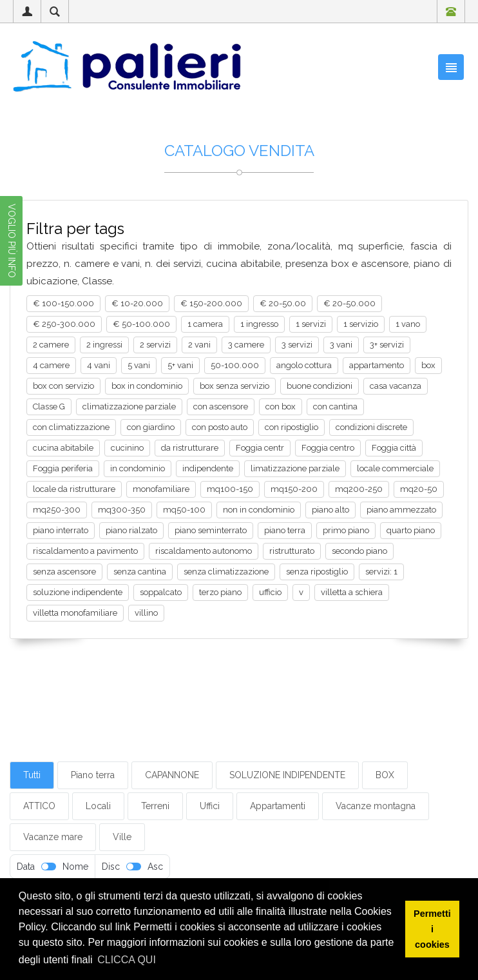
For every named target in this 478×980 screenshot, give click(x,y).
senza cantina (140, 572)
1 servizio (361, 324)
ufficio (270, 592)
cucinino (127, 448)
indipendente (208, 468)
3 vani (341, 345)
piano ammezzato (401, 510)
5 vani (139, 365)
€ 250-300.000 (64, 324)
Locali (98, 806)
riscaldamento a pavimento (85, 551)
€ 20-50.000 (349, 303)
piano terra (285, 530)
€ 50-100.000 (141, 324)
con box (281, 407)
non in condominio (259, 510)
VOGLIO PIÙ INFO (12, 241)
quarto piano (411, 530)
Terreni (155, 806)
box (428, 365)
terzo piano (220, 592)
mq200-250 (359, 489)
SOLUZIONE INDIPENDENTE (287, 775)
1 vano (408, 324)
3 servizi (297, 345)
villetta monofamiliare (75, 613)
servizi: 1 (381, 572)
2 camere (51, 345)
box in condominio (147, 386)
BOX (385, 775)
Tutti (32, 775)
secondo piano (359, 551)
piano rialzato (131, 530)
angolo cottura (304, 365)
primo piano (346, 530)
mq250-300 (57, 510)
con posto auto (220, 427)
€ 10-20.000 (137, 303)
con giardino (151, 427)
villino (146, 613)
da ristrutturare (190, 448)
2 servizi (155, 345)
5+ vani (180, 365)
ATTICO (39, 806)
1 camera (205, 324)
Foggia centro (328, 448)
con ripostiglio (292, 427)
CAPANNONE (172, 775)
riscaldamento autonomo (204, 551)
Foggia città (394, 448)
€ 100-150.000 (63, 303)
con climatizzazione (71, 427)
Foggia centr (260, 448)
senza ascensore (64, 572)
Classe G (49, 407)
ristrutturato (292, 551)
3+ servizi (387, 345)
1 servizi (311, 324)
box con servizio (63, 386)
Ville (122, 837)
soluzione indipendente (78, 592)
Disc (111, 867)
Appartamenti (278, 806)
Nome (75, 867)
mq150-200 (294, 489)
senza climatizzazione (226, 572)
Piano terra (93, 775)
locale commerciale (395, 468)
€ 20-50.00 (283, 303)
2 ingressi (104, 345)
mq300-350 (122, 510)
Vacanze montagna (376, 806)
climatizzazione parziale (129, 407)
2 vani (199, 345)
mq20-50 (419, 489)
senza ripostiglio (317, 572)
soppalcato (161, 592)
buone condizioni (320, 386)
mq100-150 (230, 489)
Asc (155, 867)
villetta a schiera (352, 592)
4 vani (99, 365)
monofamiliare (161, 489)
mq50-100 (184, 510)
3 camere (246, 345)
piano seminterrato (211, 530)
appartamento (377, 365)
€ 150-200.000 (211, 303)
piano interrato (61, 530)
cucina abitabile (63, 448)
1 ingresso (259, 324)
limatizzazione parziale (295, 468)
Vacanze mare (53, 837)
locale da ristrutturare (74, 489)
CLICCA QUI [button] (127, 960)
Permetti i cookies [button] (432, 929)
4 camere (51, 365)
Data (26, 867)
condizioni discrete (371, 427)
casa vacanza (396, 386)
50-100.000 (235, 365)
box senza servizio (234, 386)
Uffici (210, 806)
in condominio (138, 468)
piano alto (330, 510)
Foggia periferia (63, 468)
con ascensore (221, 407)
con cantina (335, 407)
